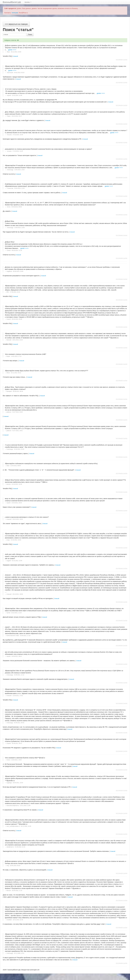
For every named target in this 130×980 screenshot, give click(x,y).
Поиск (30, 34)
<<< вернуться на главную (16, 24)
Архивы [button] (28, 2)
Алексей (15, 56)
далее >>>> (12, 50)
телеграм (15, 13)
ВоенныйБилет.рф (12, 2)
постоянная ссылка (122, 60)
